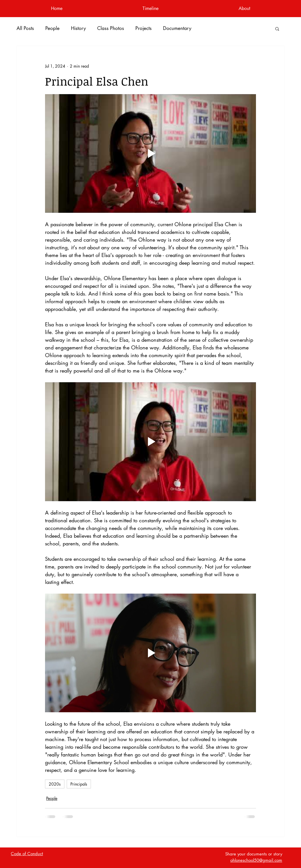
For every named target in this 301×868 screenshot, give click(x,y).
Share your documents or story (254, 854)
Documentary (177, 28)
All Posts (25, 28)
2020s (55, 784)
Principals (79, 784)
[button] (277, 29)
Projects (144, 28)
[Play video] (150, 153)
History (78, 28)
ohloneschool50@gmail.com (256, 860)
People (52, 28)
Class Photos (111, 28)
